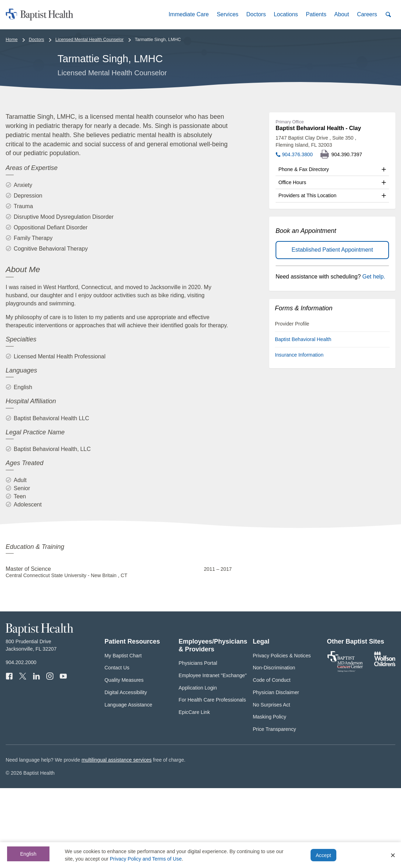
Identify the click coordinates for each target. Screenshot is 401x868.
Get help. (374, 356)
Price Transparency (274, 809)
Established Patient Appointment (332, 330)
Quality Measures (124, 760)
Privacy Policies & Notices (282, 735)
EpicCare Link (194, 792)
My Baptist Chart (123, 735)
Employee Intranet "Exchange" (213, 756)
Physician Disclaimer (276, 773)
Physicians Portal (198, 743)
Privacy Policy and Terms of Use (146, 859)
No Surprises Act (271, 785)
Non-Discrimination (274, 748)
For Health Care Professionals (212, 780)
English (28, 854)
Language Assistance (128, 785)
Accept (323, 855)
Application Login (198, 768)
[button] (189, 14)
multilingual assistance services (117, 840)
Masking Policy (269, 797)
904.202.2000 (21, 743)
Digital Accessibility (126, 773)
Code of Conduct (272, 760)
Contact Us (117, 748)
